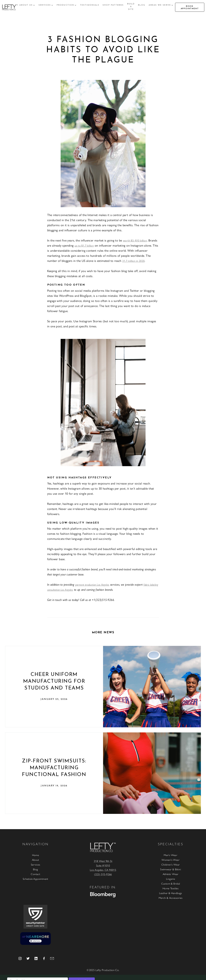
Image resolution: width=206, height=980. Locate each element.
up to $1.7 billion (84, 245)
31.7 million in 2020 (133, 261)
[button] (27, 5)
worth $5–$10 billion (135, 240)
